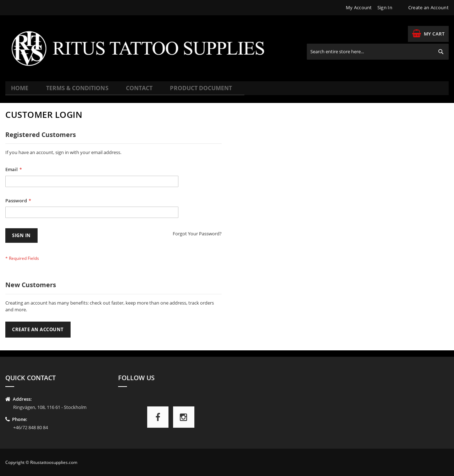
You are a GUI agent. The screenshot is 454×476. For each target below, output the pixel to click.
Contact (126, 91)
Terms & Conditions (71, 91)
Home (20, 91)
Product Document (180, 91)
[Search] (441, 52)
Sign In (385, 7)
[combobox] (378, 52)
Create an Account (428, 7)
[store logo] (143, 48)
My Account (359, 7)
